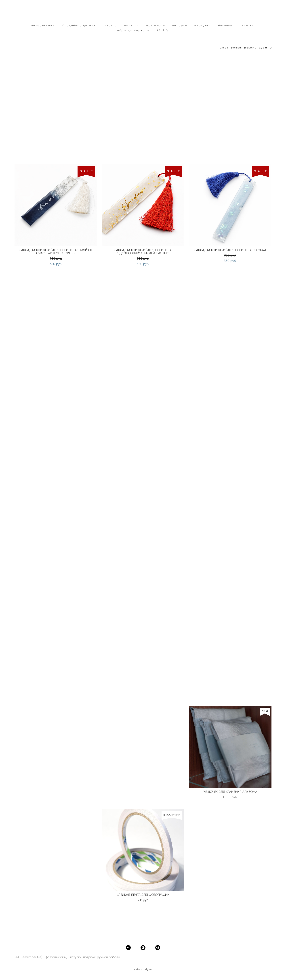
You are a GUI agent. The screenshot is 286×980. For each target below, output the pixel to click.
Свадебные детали (79, 25)
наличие (132, 25)
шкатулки (203, 25)
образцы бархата (133, 30)
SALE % (163, 30)
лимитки (247, 25)
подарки (180, 25)
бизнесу (225, 25)
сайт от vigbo (143, 970)
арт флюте (156, 25)
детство (110, 25)
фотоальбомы (43, 25)
